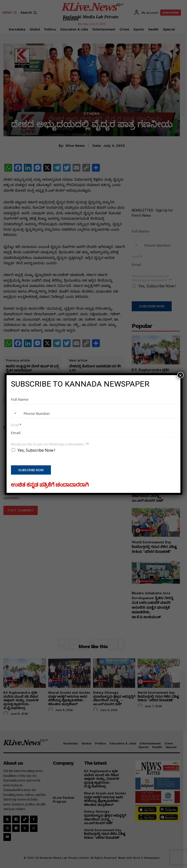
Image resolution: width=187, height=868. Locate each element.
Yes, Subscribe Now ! (36, 450)
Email (16, 425)
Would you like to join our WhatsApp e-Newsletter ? (50, 444)
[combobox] (14, 413)
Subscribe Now (31, 470)
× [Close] (180, 375)
